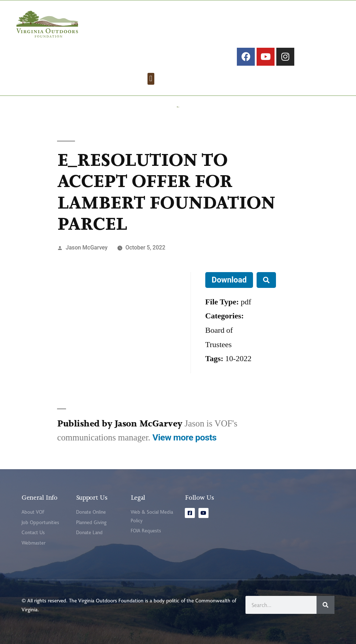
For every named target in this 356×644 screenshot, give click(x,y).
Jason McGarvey (87, 248)
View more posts (184, 437)
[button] (151, 79)
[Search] (325, 605)
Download (229, 280)
